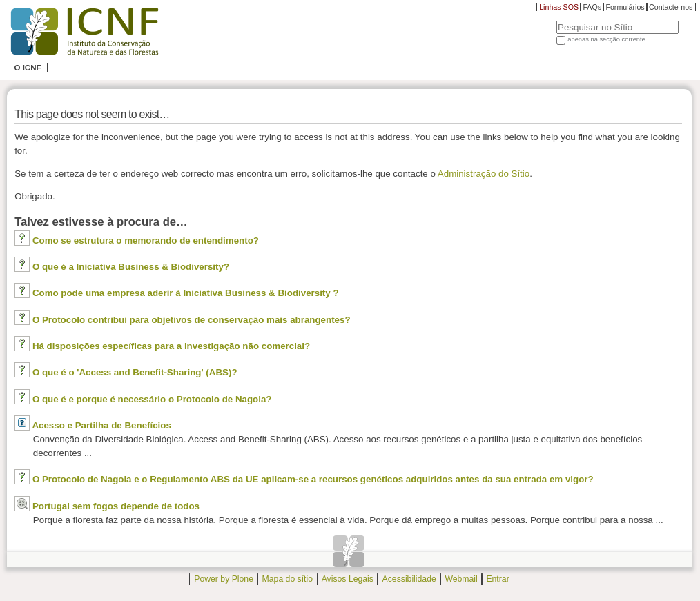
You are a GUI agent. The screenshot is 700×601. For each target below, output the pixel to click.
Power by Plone (224, 579)
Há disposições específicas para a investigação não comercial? (171, 346)
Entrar (497, 579)
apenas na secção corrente (606, 39)
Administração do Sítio (484, 174)
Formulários (625, 7)
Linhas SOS (559, 7)
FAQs (592, 7)
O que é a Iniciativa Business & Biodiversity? (131, 267)
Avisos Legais (348, 579)
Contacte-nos (671, 7)
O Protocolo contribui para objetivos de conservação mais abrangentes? (192, 320)
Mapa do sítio (288, 579)
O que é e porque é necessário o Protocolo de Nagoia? (152, 399)
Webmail (461, 579)
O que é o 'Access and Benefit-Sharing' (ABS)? (135, 372)
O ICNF (27, 68)
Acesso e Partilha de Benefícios (101, 425)
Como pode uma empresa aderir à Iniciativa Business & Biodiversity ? (186, 293)
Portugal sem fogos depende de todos (116, 506)
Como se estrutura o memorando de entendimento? (146, 240)
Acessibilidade (409, 579)
